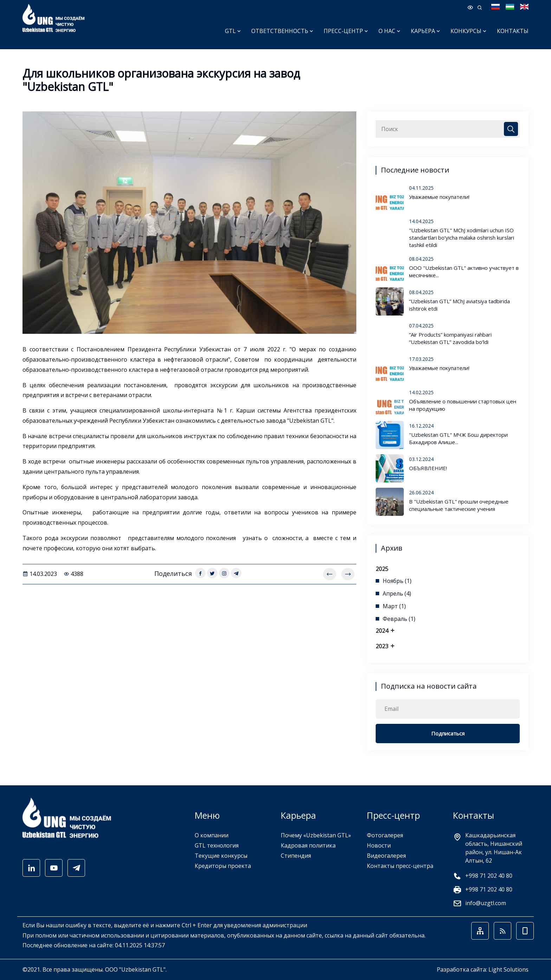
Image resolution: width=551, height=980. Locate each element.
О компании (212, 835)
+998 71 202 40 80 (489, 876)
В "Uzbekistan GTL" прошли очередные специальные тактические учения (459, 505)
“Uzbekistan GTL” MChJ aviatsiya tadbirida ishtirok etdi (459, 305)
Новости (379, 845)
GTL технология (217, 845)
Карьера (425, 31)
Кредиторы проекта (223, 866)
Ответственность (282, 31)
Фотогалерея (385, 835)
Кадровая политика (308, 845)
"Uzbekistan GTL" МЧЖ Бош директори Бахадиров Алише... (458, 438)
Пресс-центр (346, 31)
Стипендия (296, 856)
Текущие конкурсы (221, 856)
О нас (389, 31)
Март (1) (394, 606)
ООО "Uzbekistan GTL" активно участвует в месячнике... (464, 271)
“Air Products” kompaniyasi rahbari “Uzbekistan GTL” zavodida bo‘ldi (450, 338)
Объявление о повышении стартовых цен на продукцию (463, 405)
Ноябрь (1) (397, 581)
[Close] (511, 129)
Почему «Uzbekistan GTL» (316, 835)
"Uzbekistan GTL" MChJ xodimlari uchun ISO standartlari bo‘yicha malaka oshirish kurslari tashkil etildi (462, 238)
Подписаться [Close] (448, 733)
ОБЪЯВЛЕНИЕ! (428, 468)
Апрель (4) (397, 593)
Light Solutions (508, 969)
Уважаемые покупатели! (439, 197)
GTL (233, 31)
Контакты (513, 31)
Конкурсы (468, 31)
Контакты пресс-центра (400, 866)
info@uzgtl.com (486, 903)
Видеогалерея (386, 856)
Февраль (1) (399, 619)
